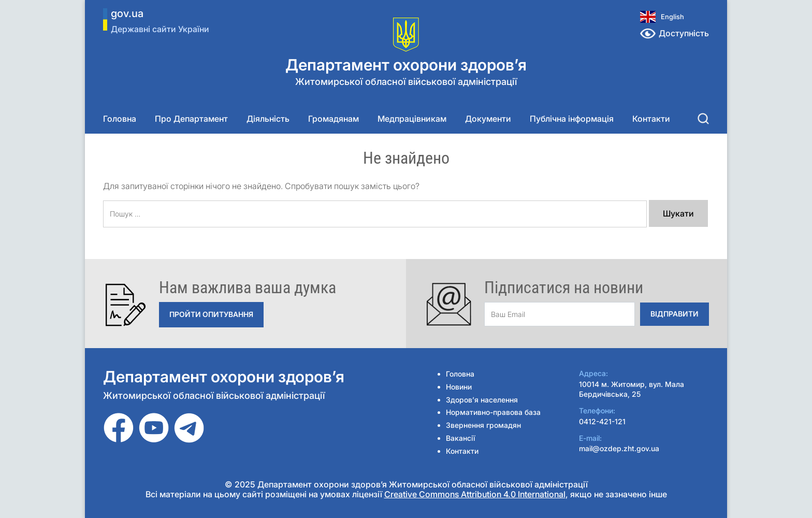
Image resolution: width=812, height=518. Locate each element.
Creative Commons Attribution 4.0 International (475, 494)
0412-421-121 (602, 421)
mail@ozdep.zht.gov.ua (619, 448)
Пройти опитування (211, 314)
